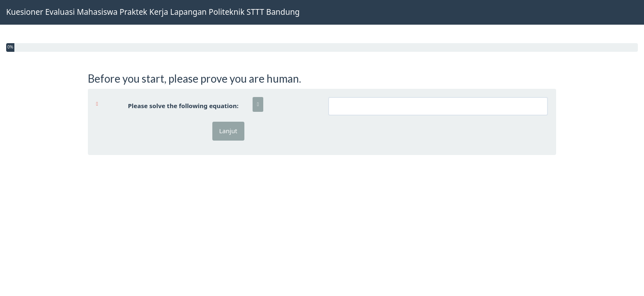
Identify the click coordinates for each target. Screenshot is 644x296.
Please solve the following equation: (170, 105)
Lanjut (228, 131)
